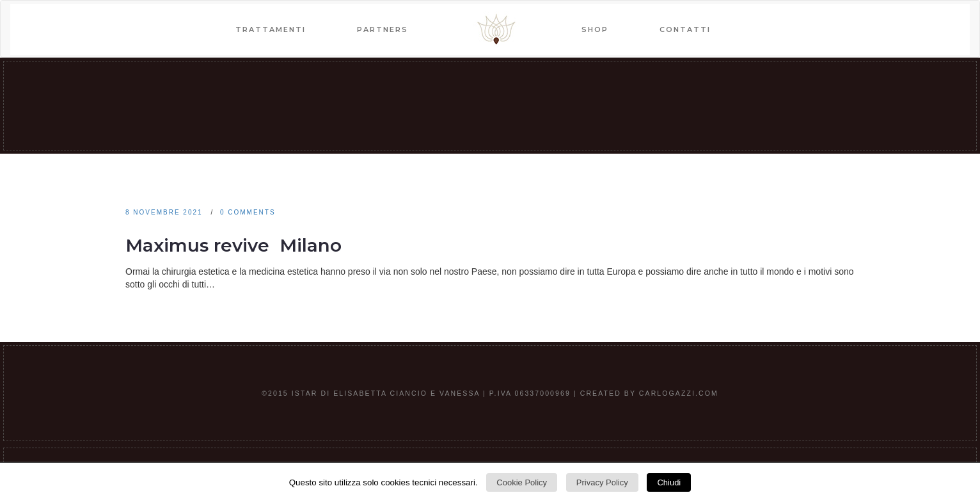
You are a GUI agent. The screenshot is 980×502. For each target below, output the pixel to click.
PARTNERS (383, 29)
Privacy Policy (602, 482)
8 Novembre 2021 (164, 212)
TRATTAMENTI (271, 29)
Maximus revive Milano (233, 245)
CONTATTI (685, 29)
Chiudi (669, 482)
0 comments (248, 212)
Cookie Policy (522, 482)
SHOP (595, 29)
